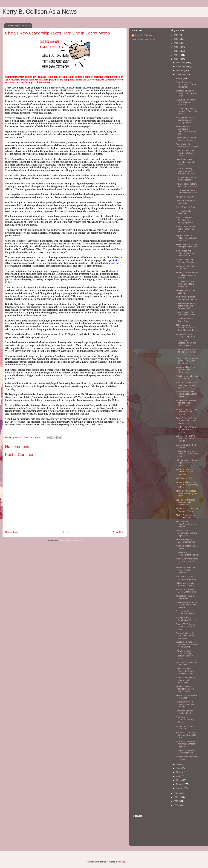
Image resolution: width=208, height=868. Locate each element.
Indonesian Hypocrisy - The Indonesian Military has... (186, 370)
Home (65, 532)
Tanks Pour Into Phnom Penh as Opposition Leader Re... (186, 421)
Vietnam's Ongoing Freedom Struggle (185, 261)
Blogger (122, 862)
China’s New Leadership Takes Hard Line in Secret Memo (187, 361)
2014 (176, 55)
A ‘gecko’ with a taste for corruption (187, 758)
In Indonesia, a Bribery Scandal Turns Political (186, 430)
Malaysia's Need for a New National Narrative (185, 102)
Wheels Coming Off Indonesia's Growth (185, 314)
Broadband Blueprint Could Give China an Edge (186, 93)
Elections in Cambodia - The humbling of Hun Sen (186, 735)
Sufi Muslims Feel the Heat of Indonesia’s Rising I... (185, 438)
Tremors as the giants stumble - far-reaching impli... (187, 454)
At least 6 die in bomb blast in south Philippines (185, 680)
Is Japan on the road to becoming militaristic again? (186, 385)
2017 (176, 43)
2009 (176, 805)
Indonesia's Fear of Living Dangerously (185, 335)
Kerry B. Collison (143, 35)
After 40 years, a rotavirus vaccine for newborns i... (186, 84)
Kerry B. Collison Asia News (40, 12)
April (179, 776)
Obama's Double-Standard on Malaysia (187, 145)
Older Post (118, 532)
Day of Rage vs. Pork (185, 207)
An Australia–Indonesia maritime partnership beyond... (186, 744)
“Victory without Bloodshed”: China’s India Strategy (186, 343)
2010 (176, 801)
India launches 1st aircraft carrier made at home (186, 524)
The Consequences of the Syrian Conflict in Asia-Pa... (186, 111)
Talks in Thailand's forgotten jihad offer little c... (186, 162)
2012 (176, 793)
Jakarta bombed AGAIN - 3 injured (186, 697)
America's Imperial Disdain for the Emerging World (184, 220)
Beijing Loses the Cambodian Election (186, 619)
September (181, 74)
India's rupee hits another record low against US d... (185, 253)
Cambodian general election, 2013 (184, 712)
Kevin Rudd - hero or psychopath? (185, 597)
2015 (176, 51)
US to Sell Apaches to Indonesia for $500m (186, 192)
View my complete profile (143, 39)
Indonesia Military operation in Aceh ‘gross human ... (185, 689)
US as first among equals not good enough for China (185, 171)
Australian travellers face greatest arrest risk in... (187, 561)
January (180, 788)
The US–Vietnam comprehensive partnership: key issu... (184, 655)
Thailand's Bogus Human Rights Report (187, 554)
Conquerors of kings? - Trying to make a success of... (186, 502)
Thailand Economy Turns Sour (184, 320)
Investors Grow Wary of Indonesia (186, 663)
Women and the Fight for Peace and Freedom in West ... (187, 605)
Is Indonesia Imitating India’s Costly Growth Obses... (186, 394)
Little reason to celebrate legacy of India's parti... (187, 463)
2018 (176, 39)
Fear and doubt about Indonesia (185, 202)
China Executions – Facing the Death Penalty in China (185, 671)
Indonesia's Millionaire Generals (186, 267)
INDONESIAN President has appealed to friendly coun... (186, 403)
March (179, 780)
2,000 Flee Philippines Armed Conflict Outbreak (186, 570)
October (180, 70)
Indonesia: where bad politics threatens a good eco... (185, 472)
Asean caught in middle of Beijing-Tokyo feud (186, 246)
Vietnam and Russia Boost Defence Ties (186, 591)
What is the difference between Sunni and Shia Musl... (185, 229)
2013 (176, 59)
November (181, 66)
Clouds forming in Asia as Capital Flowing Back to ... (186, 352)
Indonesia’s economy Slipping (185, 292)
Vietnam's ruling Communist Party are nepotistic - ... (186, 533)
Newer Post (11, 532)
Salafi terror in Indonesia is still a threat (187, 377)
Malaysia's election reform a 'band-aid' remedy (185, 704)
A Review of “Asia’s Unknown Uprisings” (186, 578)
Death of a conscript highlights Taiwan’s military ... (185, 153)
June (179, 768)
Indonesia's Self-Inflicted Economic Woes (187, 510)
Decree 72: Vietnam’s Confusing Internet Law (185, 627)
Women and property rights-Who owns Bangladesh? (185, 306)
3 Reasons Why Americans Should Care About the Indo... (187, 327)
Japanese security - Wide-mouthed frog (185, 541)
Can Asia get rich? (184, 478)
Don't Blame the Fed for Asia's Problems (186, 179)
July (178, 764)
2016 (176, 47)
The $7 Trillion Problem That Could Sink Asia (186, 185)
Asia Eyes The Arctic (185, 197)
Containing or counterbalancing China (185, 720)
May (178, 772)
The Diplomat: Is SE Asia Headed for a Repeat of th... (185, 284)
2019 (176, 35)
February (181, 784)
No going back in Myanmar (183, 212)
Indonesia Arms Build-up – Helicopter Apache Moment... (187, 275)
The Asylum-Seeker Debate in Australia (185, 612)
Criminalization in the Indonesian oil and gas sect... (185, 636)
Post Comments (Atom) (71, 540)
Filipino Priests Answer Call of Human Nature (187, 516)
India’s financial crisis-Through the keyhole (186, 298)
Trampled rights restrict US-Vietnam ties (186, 752)
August (180, 78)
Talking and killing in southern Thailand (185, 584)
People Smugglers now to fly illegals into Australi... (186, 412)
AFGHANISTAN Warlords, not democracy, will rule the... (186, 130)
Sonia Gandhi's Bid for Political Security (186, 139)
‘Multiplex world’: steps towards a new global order (186, 493)
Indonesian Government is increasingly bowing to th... (187, 484)
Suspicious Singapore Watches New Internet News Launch (187, 644)
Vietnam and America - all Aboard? (186, 727)
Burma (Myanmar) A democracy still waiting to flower (185, 120)
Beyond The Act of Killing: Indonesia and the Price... (186, 238)
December (181, 62)
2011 (176, 797)
